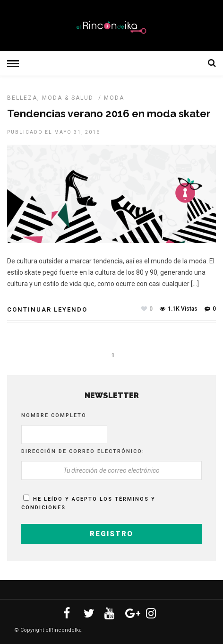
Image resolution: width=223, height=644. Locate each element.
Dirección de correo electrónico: (83, 451)
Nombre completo (54, 415)
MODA (114, 98)
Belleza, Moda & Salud (50, 98)
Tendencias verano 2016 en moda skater (109, 113)
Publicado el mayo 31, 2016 (54, 132)
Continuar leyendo (47, 309)
